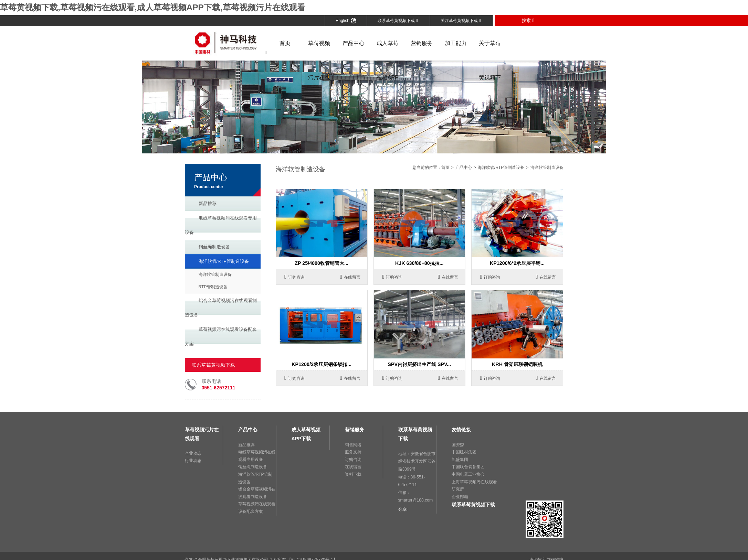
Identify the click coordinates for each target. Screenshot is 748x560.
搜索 (528, 20)
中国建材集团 (464, 452)
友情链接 (461, 430)
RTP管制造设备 (213, 287)
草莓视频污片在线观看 (319, 50)
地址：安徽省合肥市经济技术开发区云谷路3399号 (417, 460)
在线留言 (350, 277)
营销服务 (422, 43)
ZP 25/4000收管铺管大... (322, 263)
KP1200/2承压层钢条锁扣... (322, 364)
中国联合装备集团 (468, 467)
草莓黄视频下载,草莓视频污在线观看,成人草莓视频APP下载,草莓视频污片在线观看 (152, 7)
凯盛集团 (460, 459)
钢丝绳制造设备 (214, 246)
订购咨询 (294, 277)
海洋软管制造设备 (215, 274)
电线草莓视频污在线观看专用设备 (221, 225)
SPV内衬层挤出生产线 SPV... (419, 364)
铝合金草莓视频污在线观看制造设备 (221, 307)
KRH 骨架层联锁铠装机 (517, 364)
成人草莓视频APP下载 (388, 50)
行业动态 (193, 461)
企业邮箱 (460, 496)
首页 (285, 43)
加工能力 (456, 43)
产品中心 (354, 43)
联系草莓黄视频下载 (398, 20)
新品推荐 (208, 203)
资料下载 (353, 474)
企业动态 (193, 453)
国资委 (458, 444)
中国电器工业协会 (468, 474)
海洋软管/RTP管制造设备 (224, 261)
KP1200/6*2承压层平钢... (517, 263)
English (346, 20)
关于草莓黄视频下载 (490, 50)
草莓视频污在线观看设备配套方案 (221, 336)
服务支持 (353, 452)
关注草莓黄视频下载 (461, 20)
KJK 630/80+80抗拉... (419, 263)
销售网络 (353, 444)
